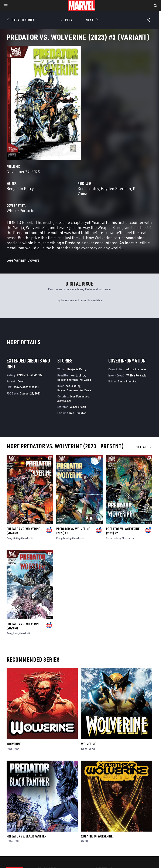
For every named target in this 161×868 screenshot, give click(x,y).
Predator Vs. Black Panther (26, 836)
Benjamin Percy (20, 188)
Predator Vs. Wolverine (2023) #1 (23, 626)
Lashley (67, 538)
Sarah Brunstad (77, 413)
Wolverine (14, 744)
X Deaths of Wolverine (97, 836)
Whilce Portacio (20, 210)
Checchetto (27, 538)
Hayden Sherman (116, 188)
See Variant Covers (23, 260)
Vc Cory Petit (78, 407)
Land (16, 633)
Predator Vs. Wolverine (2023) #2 (123, 531)
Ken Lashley (88, 188)
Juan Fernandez (79, 396)
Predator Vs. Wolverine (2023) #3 (73, 531)
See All (144, 447)
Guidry (17, 538)
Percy (9, 538)
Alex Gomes (64, 401)
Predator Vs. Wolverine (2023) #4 (23, 531)
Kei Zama (85, 380)
